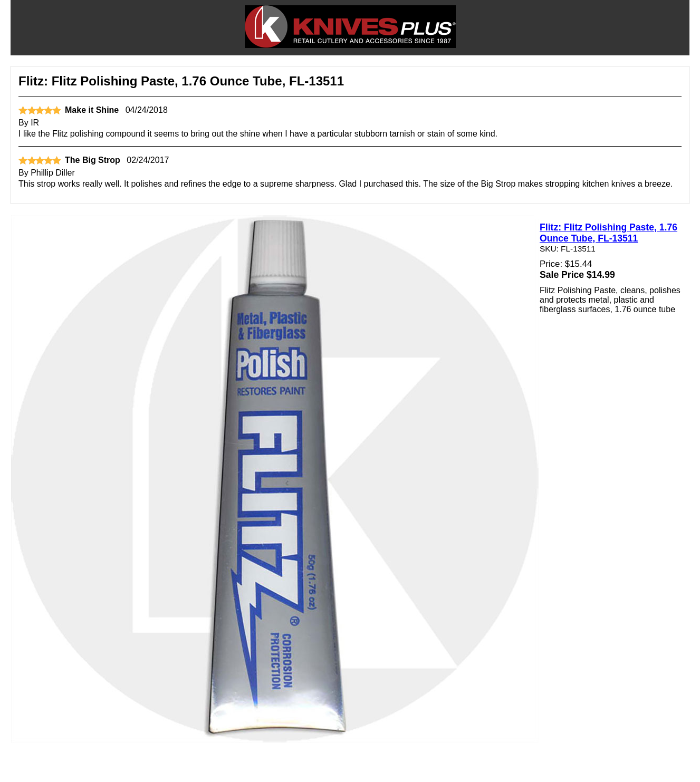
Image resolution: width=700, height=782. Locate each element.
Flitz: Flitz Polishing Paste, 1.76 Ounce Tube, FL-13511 (608, 233)
